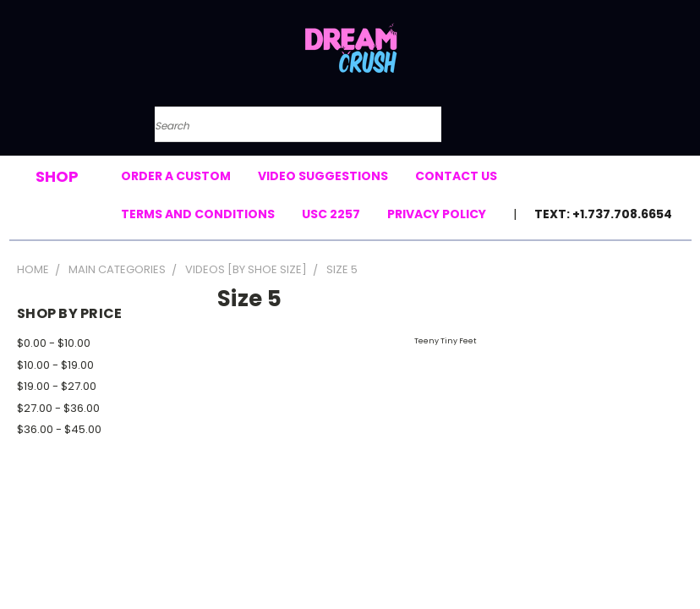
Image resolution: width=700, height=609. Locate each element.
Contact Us (456, 176)
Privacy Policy (437, 214)
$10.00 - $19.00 (55, 365)
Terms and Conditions (198, 214)
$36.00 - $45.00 (59, 429)
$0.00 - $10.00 (54, 343)
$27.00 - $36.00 (58, 408)
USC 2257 (331, 214)
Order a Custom (176, 176)
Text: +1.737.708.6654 (603, 214)
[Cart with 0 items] (542, 134)
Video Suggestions (323, 176)
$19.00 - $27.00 (57, 386)
